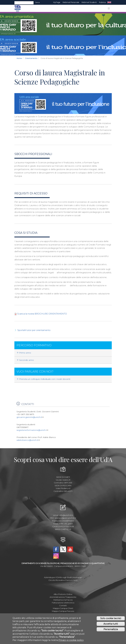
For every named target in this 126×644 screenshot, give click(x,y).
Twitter (63, 549)
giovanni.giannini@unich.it (30, 417)
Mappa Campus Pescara (63, 611)
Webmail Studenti (89, 2)
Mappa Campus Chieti (63, 608)
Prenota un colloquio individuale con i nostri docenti (43, 379)
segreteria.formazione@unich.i (32, 430)
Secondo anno (25, 360)
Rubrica (102, 2)
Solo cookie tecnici (111, 618)
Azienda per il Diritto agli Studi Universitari (63, 577)
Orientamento (31, 58)
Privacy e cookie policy (71, 640)
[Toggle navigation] (109, 8)
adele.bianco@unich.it (28, 440)
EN (109, 2)
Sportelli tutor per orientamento (34, 330)
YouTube (70, 549)
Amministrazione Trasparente (63, 597)
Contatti (63, 605)
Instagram (56, 556)
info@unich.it (66, 515)
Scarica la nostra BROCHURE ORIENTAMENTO (42, 314)
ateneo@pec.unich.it (65, 518)
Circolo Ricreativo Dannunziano (63, 580)
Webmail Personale (71, 2)
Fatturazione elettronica (63, 603)
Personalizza (111, 629)
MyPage (57, 2)
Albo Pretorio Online (63, 594)
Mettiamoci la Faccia (63, 600)
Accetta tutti (111, 624)
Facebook (56, 549)
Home (19, 58)
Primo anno (24, 353)
